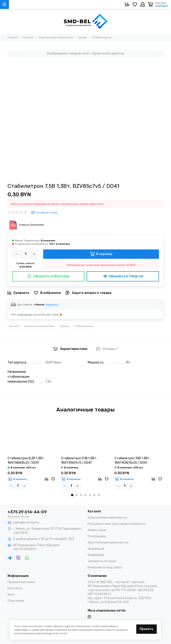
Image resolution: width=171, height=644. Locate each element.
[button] (72, 495)
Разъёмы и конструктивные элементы (117, 524)
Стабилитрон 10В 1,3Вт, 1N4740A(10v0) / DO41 (132, 460)
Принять (147, 629)
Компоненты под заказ (105, 567)
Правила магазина (21, 582)
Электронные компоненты (41, 326)
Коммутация (97, 530)
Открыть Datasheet (26, 225)
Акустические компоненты (108, 543)
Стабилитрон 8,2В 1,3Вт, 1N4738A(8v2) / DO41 (26, 460)
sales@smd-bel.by (26, 523)
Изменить (52, 305)
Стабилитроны (83, 326)
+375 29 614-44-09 (27, 512)
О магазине (16, 601)
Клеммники (96, 555)
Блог (11, 595)
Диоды (65, 326)
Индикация (96, 549)
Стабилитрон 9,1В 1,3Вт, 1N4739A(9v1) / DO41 (79, 460)
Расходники (97, 536)
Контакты (15, 588)
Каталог (14, 326)
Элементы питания (102, 561)
